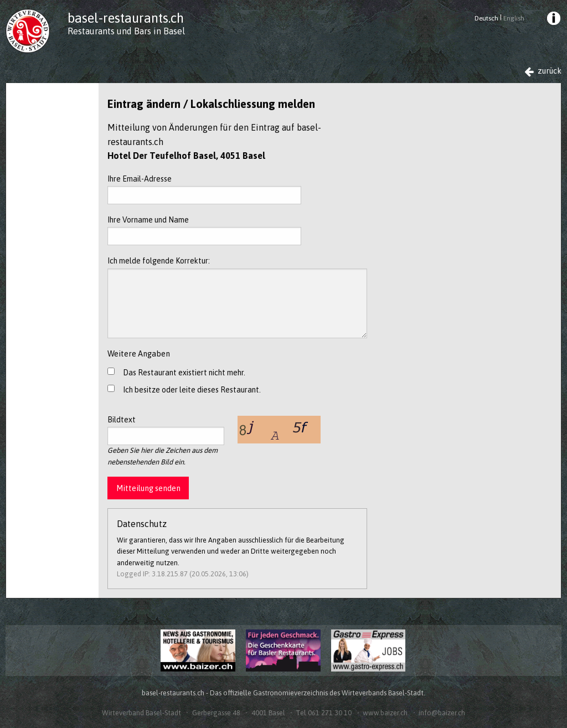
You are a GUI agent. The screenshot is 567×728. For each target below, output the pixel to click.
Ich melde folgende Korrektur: (237, 297)
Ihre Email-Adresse (204, 189)
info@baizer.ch (442, 713)
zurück (543, 71)
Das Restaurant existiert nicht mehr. (184, 373)
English (514, 18)
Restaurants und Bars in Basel (126, 31)
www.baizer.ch (385, 713)
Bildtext (166, 430)
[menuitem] (553, 20)
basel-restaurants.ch (126, 18)
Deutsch (486, 18)
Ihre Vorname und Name (204, 230)
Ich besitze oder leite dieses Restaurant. (192, 390)
